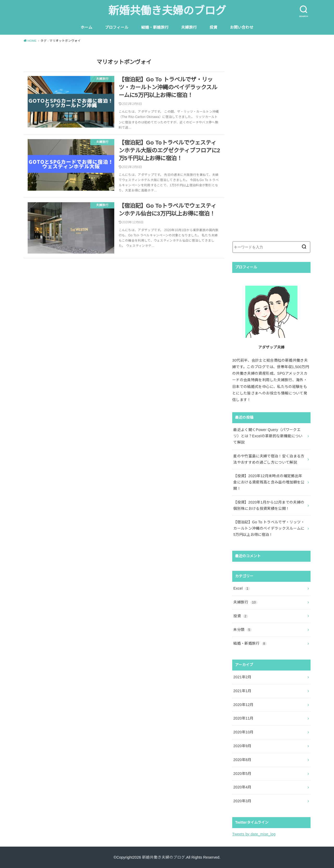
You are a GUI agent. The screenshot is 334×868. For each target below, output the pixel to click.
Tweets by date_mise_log (254, 834)
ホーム (87, 27)
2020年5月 (242, 774)
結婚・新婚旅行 (155, 27)
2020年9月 (242, 746)
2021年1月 (242, 691)
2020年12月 (243, 705)
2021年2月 (242, 677)
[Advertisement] (271, 147)
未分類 (243, 630)
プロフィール (117, 27)
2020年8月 (242, 760)
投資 (213, 27)
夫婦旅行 (189, 27)
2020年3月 (242, 801)
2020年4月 (242, 787)
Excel (242, 588)
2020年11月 (243, 718)
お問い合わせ (242, 27)
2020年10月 (243, 732)
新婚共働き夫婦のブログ (167, 11)
